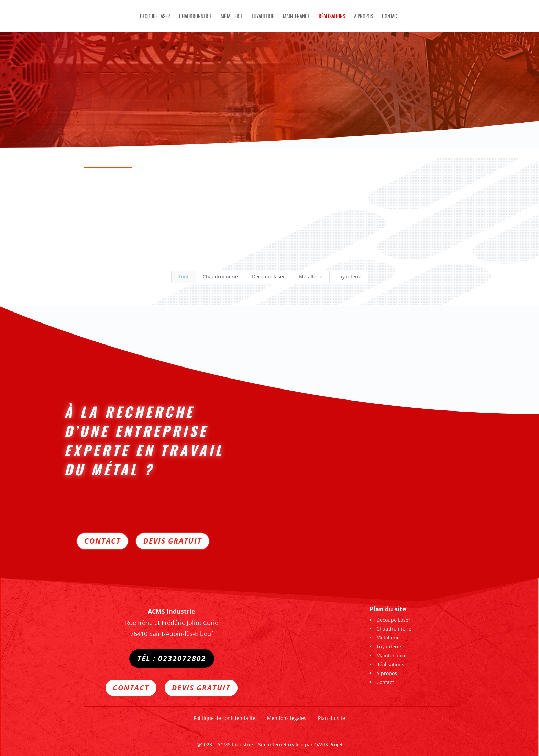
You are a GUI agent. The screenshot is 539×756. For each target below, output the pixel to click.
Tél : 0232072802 (172, 658)
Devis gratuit (173, 538)
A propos (364, 17)
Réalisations (332, 17)
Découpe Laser (155, 17)
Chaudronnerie (195, 17)
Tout (184, 277)
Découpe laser (268, 277)
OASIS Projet (328, 742)
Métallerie (232, 17)
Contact (390, 17)
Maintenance (296, 17)
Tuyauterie (263, 17)
